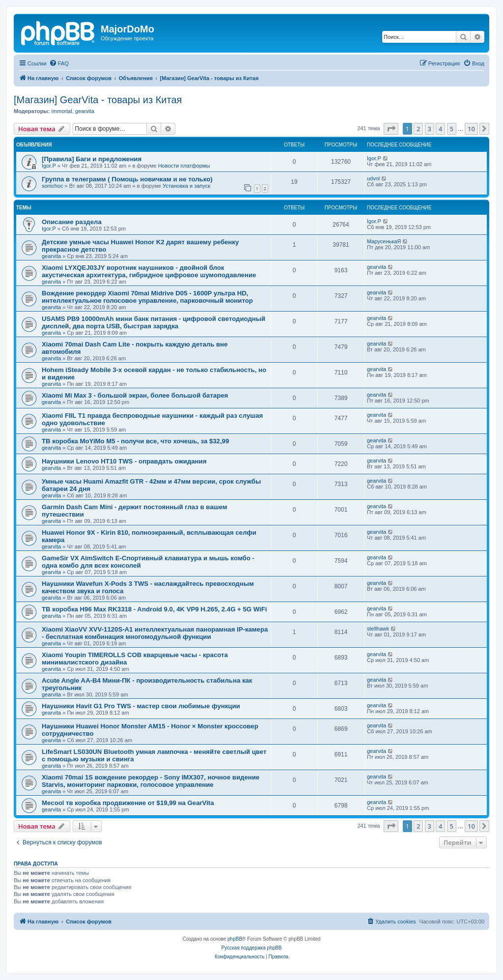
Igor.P (49, 166)
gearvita (85, 111)
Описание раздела (72, 222)
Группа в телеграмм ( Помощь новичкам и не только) (127, 179)
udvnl (373, 178)
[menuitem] (59, 63)
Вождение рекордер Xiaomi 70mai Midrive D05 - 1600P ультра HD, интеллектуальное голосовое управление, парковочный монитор (147, 297)
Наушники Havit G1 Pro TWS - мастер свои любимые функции (141, 706)
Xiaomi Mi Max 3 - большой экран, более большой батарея (135, 395)
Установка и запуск (186, 186)
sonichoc (52, 186)
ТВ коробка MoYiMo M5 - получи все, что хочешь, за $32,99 (135, 441)
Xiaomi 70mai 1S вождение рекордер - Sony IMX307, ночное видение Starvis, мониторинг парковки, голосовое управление (151, 781)
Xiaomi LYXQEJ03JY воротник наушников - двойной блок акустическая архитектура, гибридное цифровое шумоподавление (149, 271)
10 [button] (471, 129)
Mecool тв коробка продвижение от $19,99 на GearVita (128, 803)
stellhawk (378, 629)
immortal (61, 111)
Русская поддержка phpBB (251, 948)
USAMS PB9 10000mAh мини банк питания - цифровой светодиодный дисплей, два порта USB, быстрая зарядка (154, 322)
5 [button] (452, 129)
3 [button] (430, 129)
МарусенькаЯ (384, 241)
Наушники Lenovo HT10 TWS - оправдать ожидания (124, 461)
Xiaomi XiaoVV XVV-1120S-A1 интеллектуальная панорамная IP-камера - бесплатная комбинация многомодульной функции (155, 633)
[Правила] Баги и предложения (92, 159)
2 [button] (418, 129)
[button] (391, 129)
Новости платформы (184, 166)
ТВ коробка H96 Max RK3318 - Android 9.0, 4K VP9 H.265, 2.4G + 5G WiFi (154, 609)
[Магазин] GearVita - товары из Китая (98, 100)
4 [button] (440, 129)
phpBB (235, 939)
